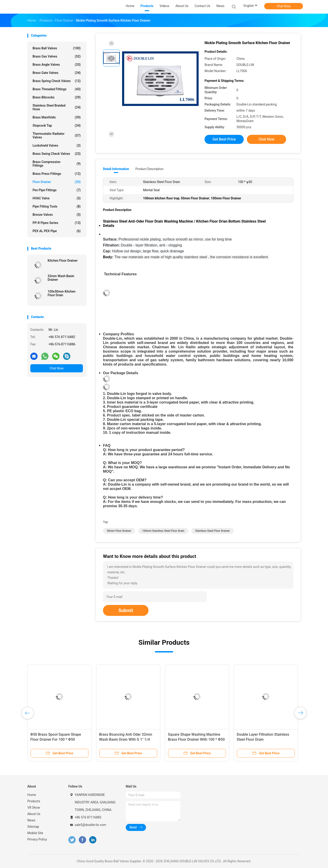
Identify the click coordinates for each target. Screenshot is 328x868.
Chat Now (284, 6)
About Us (34, 814)
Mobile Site (35, 833)
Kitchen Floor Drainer (63, 261)
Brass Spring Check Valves (57, 81)
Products (34, 801)
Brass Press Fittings (57, 174)
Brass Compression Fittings (57, 164)
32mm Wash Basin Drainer (61, 278)
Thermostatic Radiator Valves (57, 135)
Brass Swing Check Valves (57, 154)
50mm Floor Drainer (119, 531)
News (31, 820)
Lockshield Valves (57, 146)
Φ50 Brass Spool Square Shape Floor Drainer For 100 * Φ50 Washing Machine (56, 739)
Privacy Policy (37, 839)
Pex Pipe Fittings (57, 190)
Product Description (149, 169)
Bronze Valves (57, 215)
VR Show (34, 808)
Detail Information (116, 169)
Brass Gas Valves (57, 56)
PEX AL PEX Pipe (57, 231)
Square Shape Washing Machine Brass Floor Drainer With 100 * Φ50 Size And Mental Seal (196, 739)
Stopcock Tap (57, 125)
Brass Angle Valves (57, 65)
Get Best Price (224, 139)
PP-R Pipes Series (57, 223)
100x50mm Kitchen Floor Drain (61, 293)
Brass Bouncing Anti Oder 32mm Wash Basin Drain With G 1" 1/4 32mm (126, 739)
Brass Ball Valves (57, 48)
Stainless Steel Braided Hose (57, 107)
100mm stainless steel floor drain (163, 531)
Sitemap (33, 827)
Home (32, 795)
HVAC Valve (57, 198)
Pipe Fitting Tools (57, 206)
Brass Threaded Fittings (57, 89)
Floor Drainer (57, 182)
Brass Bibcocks (57, 97)
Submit (126, 610)
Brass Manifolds (57, 117)
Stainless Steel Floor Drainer (213, 531)
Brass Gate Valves (57, 73)
